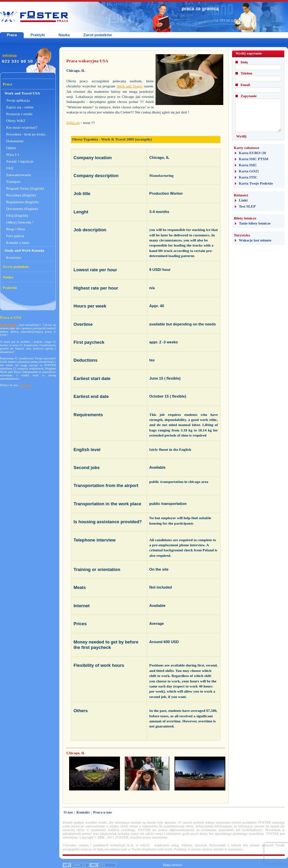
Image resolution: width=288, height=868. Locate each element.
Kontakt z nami (18, 242)
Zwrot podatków (98, 35)
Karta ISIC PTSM (254, 159)
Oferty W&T (16, 121)
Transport (13, 182)
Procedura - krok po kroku (26, 134)
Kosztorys (14, 257)
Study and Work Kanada (24, 250)
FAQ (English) (17, 215)
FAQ (10, 168)
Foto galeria (15, 236)
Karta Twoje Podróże (256, 183)
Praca (12, 35)
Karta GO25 (249, 171)
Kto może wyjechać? (22, 127)
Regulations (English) (22, 202)
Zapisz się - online (20, 107)
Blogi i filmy (16, 229)
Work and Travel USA (22, 93)
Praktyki (38, 35)
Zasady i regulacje (20, 161)
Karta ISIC (248, 165)
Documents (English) (22, 209)
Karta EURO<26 (252, 153)
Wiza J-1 (13, 154)
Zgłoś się (73, 123)
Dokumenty (15, 141)
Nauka (64, 35)
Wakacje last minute (255, 240)
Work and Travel (129, 86)
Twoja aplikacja (18, 100)
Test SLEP (247, 206)
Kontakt (83, 812)
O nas (68, 812)
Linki (243, 200)
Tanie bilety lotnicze (255, 223)
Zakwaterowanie (18, 175)
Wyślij (241, 136)
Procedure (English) (21, 195)
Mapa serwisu (172, 865)
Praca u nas (102, 812)
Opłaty (11, 148)
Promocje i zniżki (19, 114)
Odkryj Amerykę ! (20, 222)
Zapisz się (27, 385)
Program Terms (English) (25, 188)
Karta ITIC (248, 177)
